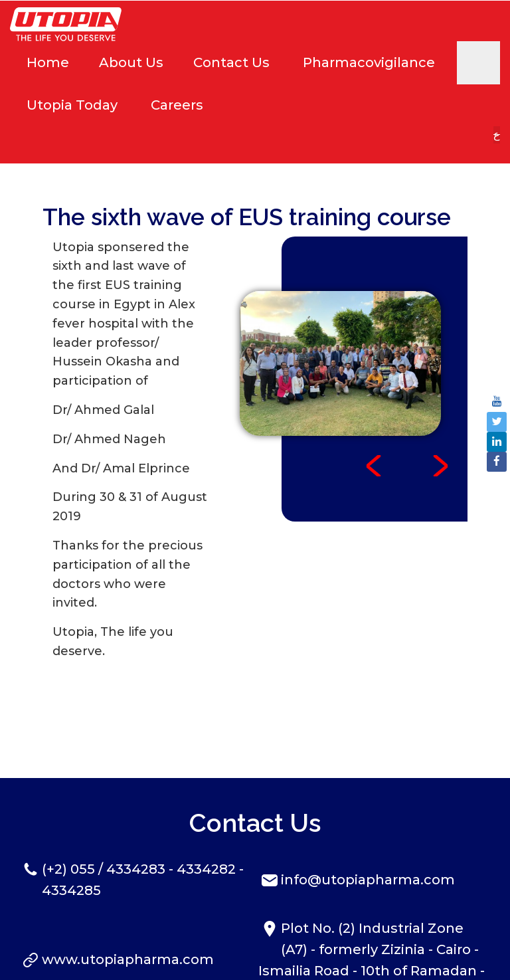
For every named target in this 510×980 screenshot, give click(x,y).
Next (440, 359)
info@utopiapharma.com (368, 773)
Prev (374, 359)
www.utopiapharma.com (128, 853)
